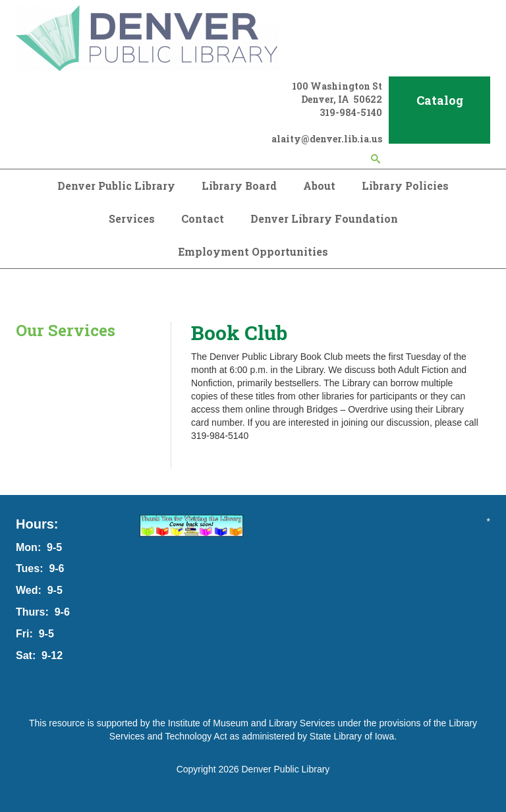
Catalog (440, 100)
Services (132, 218)
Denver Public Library (116, 186)
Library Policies (405, 186)
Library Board (239, 186)
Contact (203, 218)
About (319, 186)
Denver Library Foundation (324, 218)
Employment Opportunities (253, 251)
